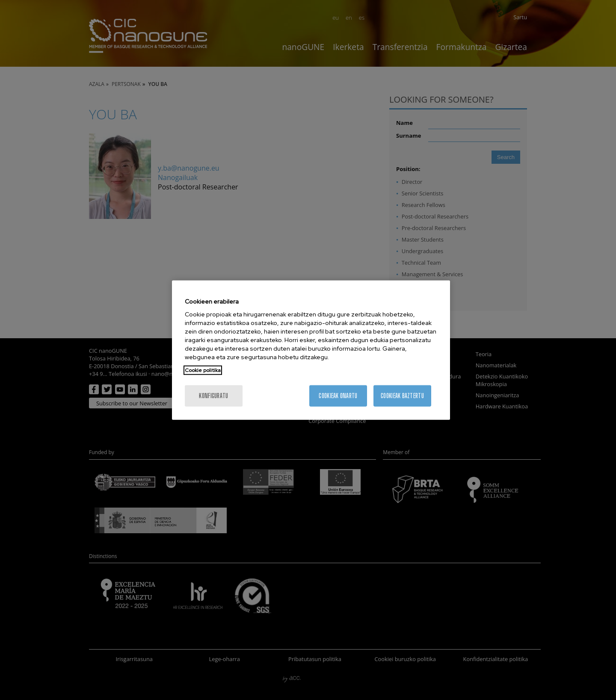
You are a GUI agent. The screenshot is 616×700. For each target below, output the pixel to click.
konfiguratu (213, 396)
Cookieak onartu (338, 396)
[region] (311, 350)
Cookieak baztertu (402, 396)
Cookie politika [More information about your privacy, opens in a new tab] (203, 370)
